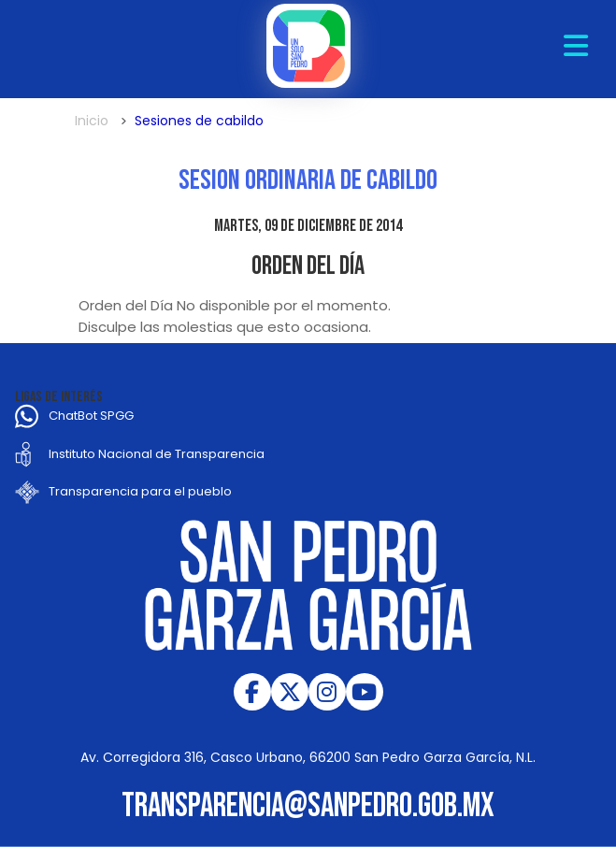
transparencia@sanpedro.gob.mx (308, 806)
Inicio (92, 121)
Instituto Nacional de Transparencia (157, 454)
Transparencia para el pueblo (140, 491)
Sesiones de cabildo (199, 121)
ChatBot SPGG (91, 416)
